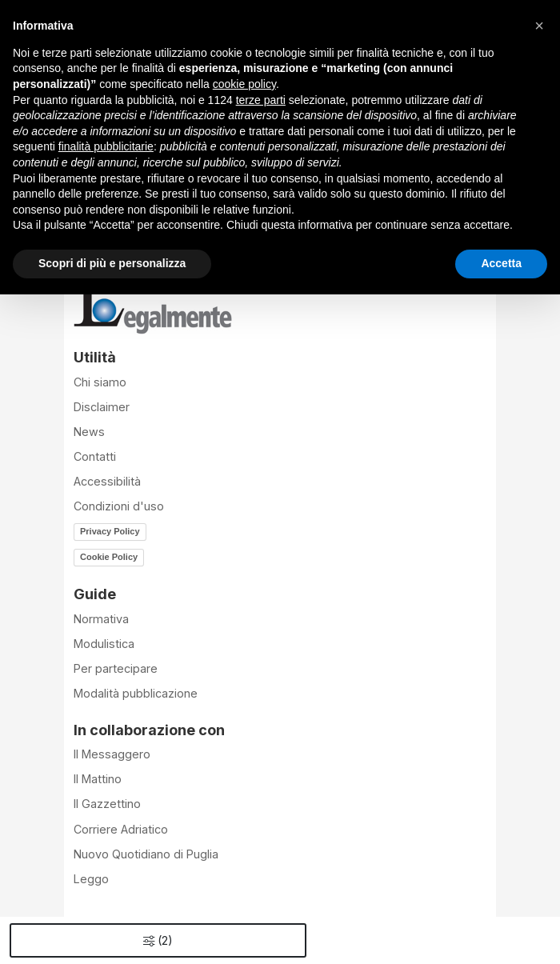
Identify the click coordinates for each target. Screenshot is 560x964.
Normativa (101, 619)
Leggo (91, 879)
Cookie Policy (109, 557)
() (158, 940)
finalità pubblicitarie (106, 146)
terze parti (261, 100)
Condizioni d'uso (119, 506)
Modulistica (104, 644)
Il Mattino (98, 779)
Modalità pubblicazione (136, 693)
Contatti (95, 456)
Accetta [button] (501, 263)
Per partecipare (116, 668)
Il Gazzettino (107, 804)
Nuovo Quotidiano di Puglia (146, 854)
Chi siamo (100, 382)
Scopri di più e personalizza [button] (112, 263)
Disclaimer (102, 407)
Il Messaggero (112, 754)
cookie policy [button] (244, 84)
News (89, 432)
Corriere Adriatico (121, 829)
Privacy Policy (110, 531)
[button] (539, 26)
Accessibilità (107, 481)
